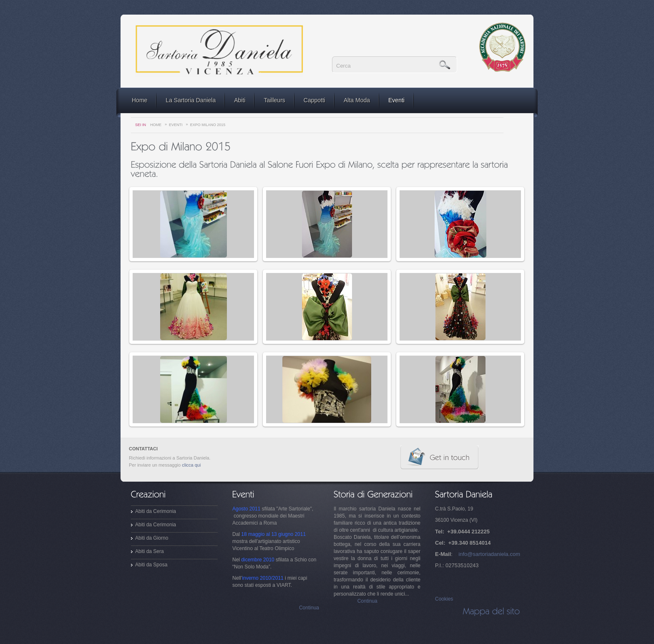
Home (140, 100)
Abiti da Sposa (151, 565)
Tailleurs (274, 100)
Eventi (396, 100)
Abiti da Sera (150, 551)
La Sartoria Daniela (191, 100)
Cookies (444, 599)
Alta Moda (357, 100)
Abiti (240, 100)
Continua (309, 608)
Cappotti (314, 100)
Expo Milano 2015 (208, 125)
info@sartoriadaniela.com (489, 554)
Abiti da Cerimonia (156, 511)
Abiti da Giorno (152, 538)
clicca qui (191, 465)
